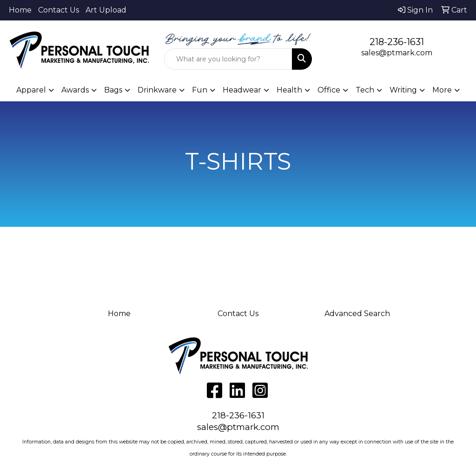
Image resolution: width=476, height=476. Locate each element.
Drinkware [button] (157, 90)
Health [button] (289, 90)
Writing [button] (403, 90)
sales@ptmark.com (397, 53)
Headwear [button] (242, 90)
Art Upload (106, 10)
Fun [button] (200, 90)
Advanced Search (357, 314)
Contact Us (59, 10)
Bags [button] (113, 90)
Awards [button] (75, 90)
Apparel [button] (31, 90)
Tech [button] (365, 90)
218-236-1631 (397, 42)
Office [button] (329, 90)
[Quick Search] (228, 59)
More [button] (442, 90)
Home (20, 10)
